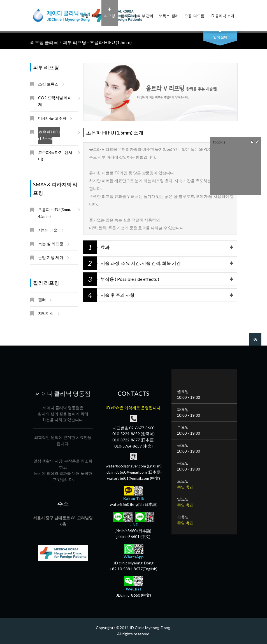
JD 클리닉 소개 (222, 13)
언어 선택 (220, 37)
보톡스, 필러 (169, 13)
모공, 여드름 (194, 13)
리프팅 (110, 13)
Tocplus (219, 142)
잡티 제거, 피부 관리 (137, 13)
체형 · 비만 (90, 13)
